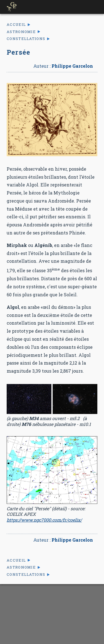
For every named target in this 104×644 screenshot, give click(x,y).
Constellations (26, 39)
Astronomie (21, 32)
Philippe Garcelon (72, 66)
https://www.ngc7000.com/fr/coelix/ (44, 520)
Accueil (16, 25)
